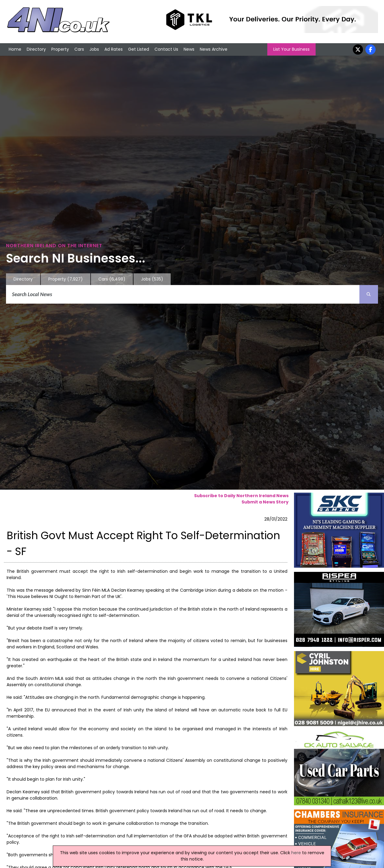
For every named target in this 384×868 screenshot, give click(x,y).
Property (60, 49)
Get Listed (139, 49)
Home (15, 49)
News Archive (214, 49)
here (296, 853)
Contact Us (166, 49)
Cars (79, 49)
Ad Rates (114, 49)
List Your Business (291, 49)
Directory (36, 49)
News (189, 49)
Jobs (94, 49)
